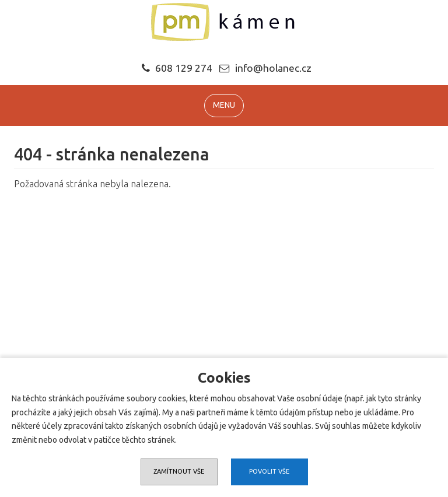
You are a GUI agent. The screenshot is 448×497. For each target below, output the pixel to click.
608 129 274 (177, 68)
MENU (224, 105)
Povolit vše (269, 471)
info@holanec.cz (273, 68)
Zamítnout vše (179, 471)
